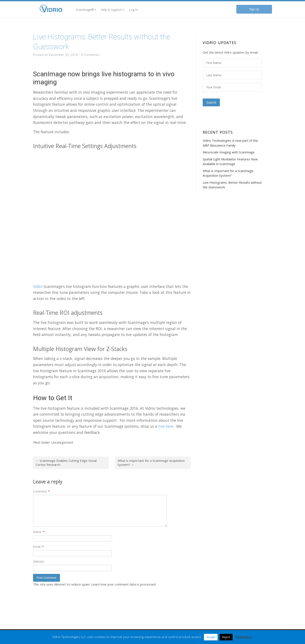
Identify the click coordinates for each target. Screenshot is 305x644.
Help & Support (112, 10)
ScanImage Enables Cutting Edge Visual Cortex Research (66, 463)
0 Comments (90, 55)
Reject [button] (226, 637)
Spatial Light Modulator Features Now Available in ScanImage (230, 162)
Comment (42, 491)
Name (39, 532)
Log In (133, 10)
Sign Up (254, 9)
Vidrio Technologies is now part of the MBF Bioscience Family (230, 143)
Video (38, 286)
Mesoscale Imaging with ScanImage (229, 152)
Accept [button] (211, 637)
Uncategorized (62, 442)
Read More (244, 637)
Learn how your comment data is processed (123, 584)
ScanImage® (86, 10)
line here (166, 426)
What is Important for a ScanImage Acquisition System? (151, 463)
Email (38, 547)
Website (39, 561)
